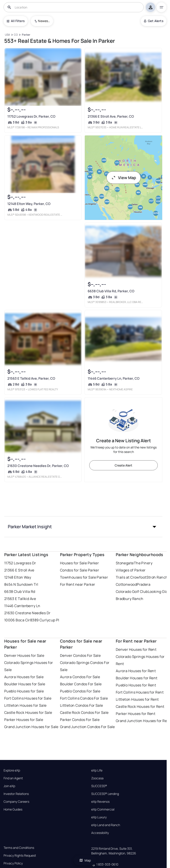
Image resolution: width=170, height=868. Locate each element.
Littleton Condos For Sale (82, 705)
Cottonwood (126, 584)
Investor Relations (16, 794)
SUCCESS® (99, 786)
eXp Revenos (100, 802)
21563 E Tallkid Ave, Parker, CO (31, 378)
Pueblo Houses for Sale (24, 691)
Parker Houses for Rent (136, 714)
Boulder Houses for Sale (25, 684)
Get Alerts (154, 21)
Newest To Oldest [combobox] (44, 21)
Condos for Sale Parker (80, 570)
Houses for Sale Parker (80, 563)
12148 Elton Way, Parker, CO (29, 204)
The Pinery (143, 563)
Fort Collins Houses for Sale (28, 698)
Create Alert (123, 465)
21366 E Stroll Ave (19, 570)
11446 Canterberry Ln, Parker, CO (114, 378)
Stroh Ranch (157, 577)
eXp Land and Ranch (106, 825)
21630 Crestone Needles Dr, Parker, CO (38, 466)
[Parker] (26, 35)
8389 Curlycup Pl (45, 620)
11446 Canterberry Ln (22, 606)
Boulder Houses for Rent (137, 678)
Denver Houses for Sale (24, 655)
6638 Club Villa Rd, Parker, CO (111, 291)
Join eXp (9, 786)
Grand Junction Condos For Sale (87, 727)
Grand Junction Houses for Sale (31, 727)
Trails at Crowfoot (131, 577)
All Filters (16, 21)
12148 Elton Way (18, 577)
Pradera (144, 584)
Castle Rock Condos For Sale (84, 712)
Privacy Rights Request (20, 856)
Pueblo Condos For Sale (80, 691)
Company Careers (16, 802)
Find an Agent (13, 778)
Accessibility (100, 833)
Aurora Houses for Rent (136, 671)
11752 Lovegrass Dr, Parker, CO (31, 116)
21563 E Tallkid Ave (20, 599)
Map (85, 860)
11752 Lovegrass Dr (20, 563)
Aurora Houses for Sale (24, 677)
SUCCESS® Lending (105, 794)
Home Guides (13, 809)
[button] (83, 527)
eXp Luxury (99, 817)
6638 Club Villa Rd (20, 592)
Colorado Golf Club (132, 592)
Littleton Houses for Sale (25, 705)
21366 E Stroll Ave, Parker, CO (111, 116)
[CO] (16, 35)
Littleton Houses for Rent (137, 699)
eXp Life (97, 770)
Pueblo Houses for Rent (136, 685)
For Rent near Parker (78, 584)
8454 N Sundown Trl (21, 584)
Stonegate (125, 563)
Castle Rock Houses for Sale (28, 712)
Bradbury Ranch (130, 599)
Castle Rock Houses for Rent (140, 706)
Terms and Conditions (19, 848)
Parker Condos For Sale (80, 720)
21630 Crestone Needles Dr (27, 613)
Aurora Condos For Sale (80, 677)
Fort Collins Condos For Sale (84, 698)
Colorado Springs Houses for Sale (29, 666)
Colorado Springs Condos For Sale (85, 666)
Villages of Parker (131, 570)
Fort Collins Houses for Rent (140, 692)
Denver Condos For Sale (80, 655)
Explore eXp (12, 770)
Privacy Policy (13, 863)
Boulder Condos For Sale (81, 684)
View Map (124, 178)
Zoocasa (97, 778)
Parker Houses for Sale (24, 720)
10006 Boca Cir (17, 620)
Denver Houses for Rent (136, 649)
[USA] (8, 35)
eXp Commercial (103, 809)
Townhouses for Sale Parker (84, 577)
